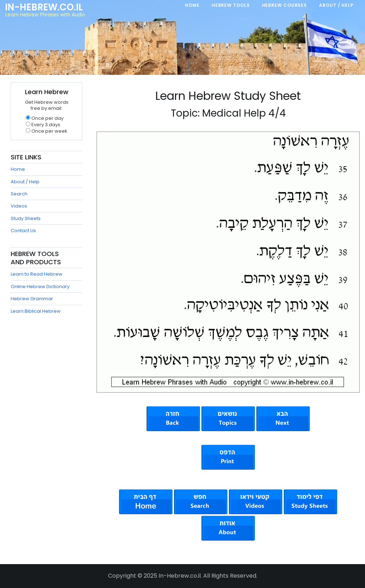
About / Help (25, 182)
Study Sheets (26, 218)
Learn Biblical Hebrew (36, 311)
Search (19, 194)
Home (18, 169)
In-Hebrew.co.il (44, 7)
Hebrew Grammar (32, 299)
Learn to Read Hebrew (37, 274)
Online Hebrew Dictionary (40, 287)
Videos (19, 206)
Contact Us (23, 231)
